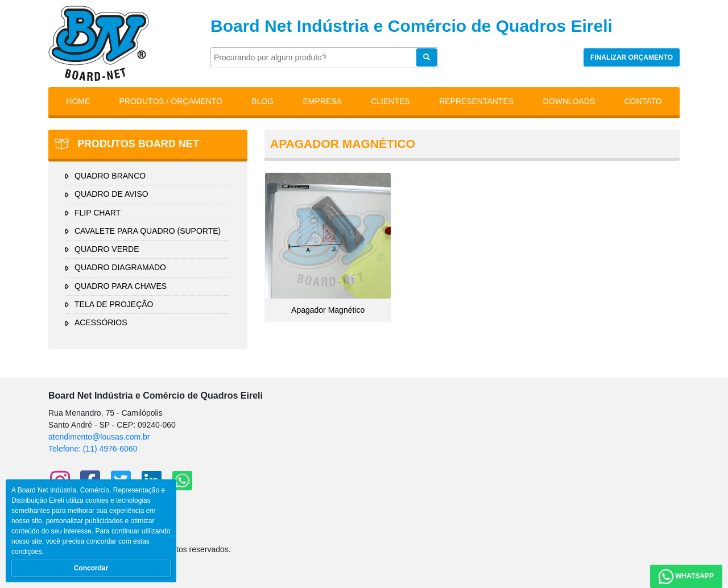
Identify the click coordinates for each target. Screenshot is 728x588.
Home (78, 101)
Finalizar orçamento (632, 57)
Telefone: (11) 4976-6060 (93, 449)
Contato (643, 101)
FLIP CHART (98, 213)
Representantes (476, 101)
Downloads (569, 101)
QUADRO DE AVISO (111, 194)
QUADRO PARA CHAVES (121, 286)
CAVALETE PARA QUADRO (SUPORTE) (148, 231)
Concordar (91, 568)
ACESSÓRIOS (101, 322)
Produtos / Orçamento (171, 101)
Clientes (390, 101)
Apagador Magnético (328, 244)
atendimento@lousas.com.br (99, 437)
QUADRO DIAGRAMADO (120, 267)
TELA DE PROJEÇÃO (114, 304)
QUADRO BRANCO (110, 176)
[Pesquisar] (324, 58)
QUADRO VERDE (107, 249)
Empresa (322, 101)
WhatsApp (686, 577)
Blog (262, 101)
